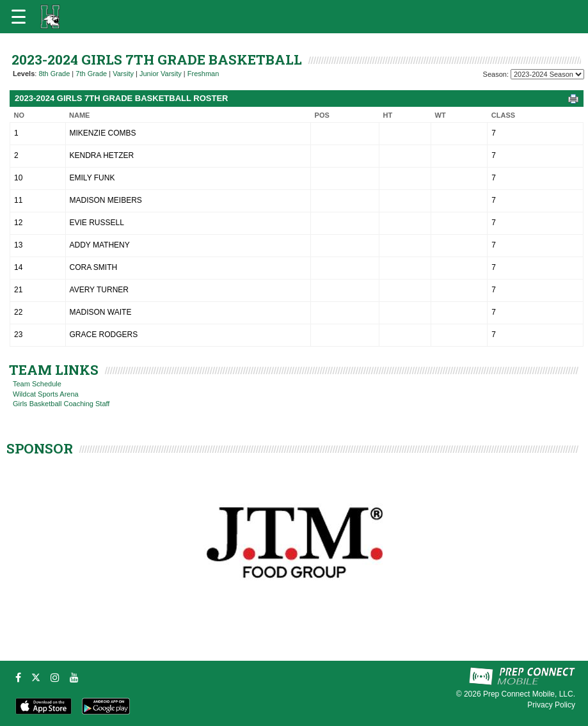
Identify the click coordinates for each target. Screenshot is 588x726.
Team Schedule (37, 384)
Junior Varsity (161, 74)
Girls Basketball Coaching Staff (61, 404)
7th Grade (91, 74)
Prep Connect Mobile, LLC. (529, 694)
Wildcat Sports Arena (46, 394)
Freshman (203, 74)
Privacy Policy (551, 705)
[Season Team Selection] (547, 74)
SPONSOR (40, 448)
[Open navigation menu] (19, 17)
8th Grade (54, 74)
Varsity (123, 74)
